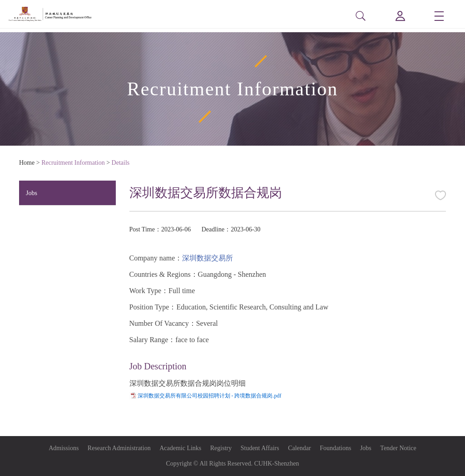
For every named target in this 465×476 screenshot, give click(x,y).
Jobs (32, 193)
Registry (221, 448)
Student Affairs (260, 448)
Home (27, 163)
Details (121, 163)
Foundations (335, 448)
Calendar (299, 448)
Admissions (64, 448)
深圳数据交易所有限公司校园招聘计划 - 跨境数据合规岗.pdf (210, 396)
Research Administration (119, 448)
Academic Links (180, 448)
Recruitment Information (73, 163)
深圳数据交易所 (208, 258)
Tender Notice (398, 448)
